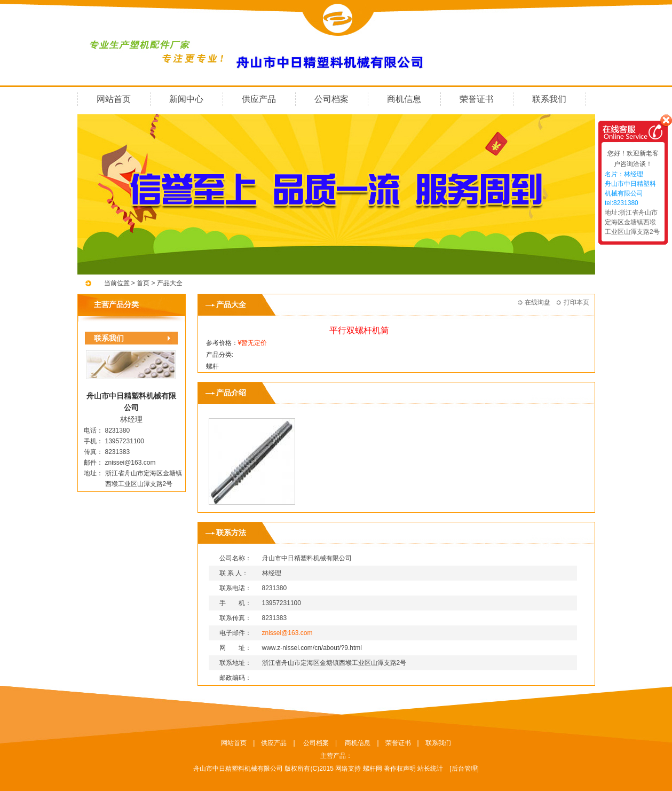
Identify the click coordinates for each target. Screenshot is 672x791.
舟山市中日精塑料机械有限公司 (238, 769)
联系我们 (549, 99)
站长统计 (430, 769)
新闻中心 (186, 99)
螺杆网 (373, 769)
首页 (142, 283)
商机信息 (404, 99)
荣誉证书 (477, 99)
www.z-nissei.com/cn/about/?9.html (312, 648)
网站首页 (114, 99)
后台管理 (464, 769)
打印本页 (576, 302)
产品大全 (170, 283)
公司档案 (331, 99)
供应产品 (259, 99)
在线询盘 (537, 302)
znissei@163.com (131, 463)
